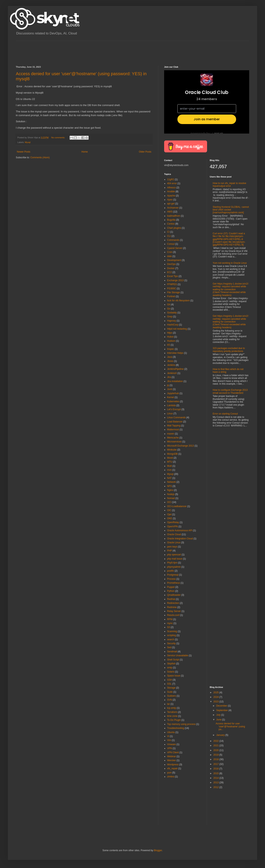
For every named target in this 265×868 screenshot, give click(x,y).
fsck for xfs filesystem (178, 301)
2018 (216, 759)
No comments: (58, 138)
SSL (169, 684)
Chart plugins (174, 228)
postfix (171, 571)
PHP (170, 551)
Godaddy (172, 313)
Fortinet (171, 296)
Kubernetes (173, 401)
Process (171, 579)
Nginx (170, 490)
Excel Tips (173, 276)
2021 (216, 746)
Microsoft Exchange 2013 (180, 446)
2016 (216, 769)
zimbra (171, 777)
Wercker (171, 760)
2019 (216, 755)
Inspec (171, 349)
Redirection (173, 603)
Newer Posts (24, 152)
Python (171, 591)
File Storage (174, 292)
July (219, 715)
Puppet (171, 587)
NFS (169, 486)
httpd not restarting (177, 329)
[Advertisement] (88, 50)
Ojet (169, 514)
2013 (216, 783)
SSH (170, 680)
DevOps (171, 264)
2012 (216, 787)
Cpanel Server (175, 248)
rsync (170, 623)
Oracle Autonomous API (180, 530)
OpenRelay (173, 522)
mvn (169, 470)
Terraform (172, 712)
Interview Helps (175, 353)
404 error (172, 183)
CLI (169, 236)
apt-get (171, 204)
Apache (171, 196)
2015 (216, 773)
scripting (172, 635)
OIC (169, 510)
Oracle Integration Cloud (180, 539)
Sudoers (172, 696)
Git (169, 305)
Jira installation (175, 381)
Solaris (171, 672)
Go (169, 309)
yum (169, 773)
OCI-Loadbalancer (177, 506)
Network (171, 482)
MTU (170, 462)
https (170, 333)
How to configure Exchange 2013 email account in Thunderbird (230, 391)
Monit (170, 458)
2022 (216, 741)
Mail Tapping (174, 426)
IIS (169, 345)
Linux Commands (176, 417)
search (171, 639)
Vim (169, 740)
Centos (171, 224)
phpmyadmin (174, 567)
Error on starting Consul (225, 414)
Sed (169, 647)
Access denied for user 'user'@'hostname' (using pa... (230, 726)
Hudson (171, 341)
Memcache (173, 438)
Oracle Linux (174, 543)
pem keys (172, 547)
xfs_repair (172, 768)
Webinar (171, 756)
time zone (172, 716)
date (169, 256)
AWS (170, 212)
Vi (168, 736)
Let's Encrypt (174, 409)
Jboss (170, 361)
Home (85, 152)
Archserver (173, 208)
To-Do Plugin (174, 720)
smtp (170, 668)
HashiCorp (173, 325)
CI (168, 232)
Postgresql (173, 575)
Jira (169, 377)
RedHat (171, 599)
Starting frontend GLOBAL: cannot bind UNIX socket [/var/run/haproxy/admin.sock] (231, 210)
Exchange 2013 (175, 280)
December (222, 706)
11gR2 (171, 179)
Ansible (171, 192)
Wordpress (173, 765)
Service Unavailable (178, 656)
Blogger (158, 850)
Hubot (170, 337)
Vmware (171, 744)
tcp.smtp (172, 708)
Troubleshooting (176, 728)
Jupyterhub (173, 393)
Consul (171, 244)
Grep (170, 317)
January (221, 735)
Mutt (169, 466)
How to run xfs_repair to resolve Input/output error (230, 185)
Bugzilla (171, 220)
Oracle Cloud (174, 534)
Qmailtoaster (174, 595)
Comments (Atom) (40, 157)
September (222, 710)
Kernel (171, 397)
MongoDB (172, 454)
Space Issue (174, 676)
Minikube (172, 450)
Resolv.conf (173, 615)
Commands (173, 240)
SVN (170, 700)
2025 (216, 693)
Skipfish (171, 664)
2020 (216, 750)
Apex (170, 200)
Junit (170, 389)
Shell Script (173, 660)
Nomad (171, 498)
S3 (169, 627)
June (219, 720)
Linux (170, 414)
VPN (170, 748)
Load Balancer (175, 422)
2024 (216, 697)
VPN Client (173, 752)
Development (174, 260)
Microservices (174, 442)
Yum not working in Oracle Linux (230, 263)
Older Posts (145, 152)
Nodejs (171, 494)
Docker (171, 268)
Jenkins (171, 365)
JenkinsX (172, 373)
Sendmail (172, 652)
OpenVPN (172, 526)
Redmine (172, 607)
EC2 (169, 272)
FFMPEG (172, 284)
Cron (170, 252)
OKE (170, 518)
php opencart (174, 555)
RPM (170, 619)
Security (171, 643)
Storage (171, 688)
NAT (169, 478)
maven (171, 434)
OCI (169, 502)
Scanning (172, 631)
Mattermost (173, 430)
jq (168, 385)
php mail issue (175, 559)
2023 (216, 702)
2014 (216, 778)
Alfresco (171, 188)
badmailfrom (174, 216)
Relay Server (174, 611)
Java (170, 357)
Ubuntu (171, 732)
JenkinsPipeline (175, 369)
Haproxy (172, 321)
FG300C (172, 288)
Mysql (28, 142)
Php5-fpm (172, 563)
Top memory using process (181, 724)
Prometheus (174, 583)
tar (168, 704)
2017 (216, 764)
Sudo (170, 692)
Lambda (171, 405)
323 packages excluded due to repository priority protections (229, 350)
